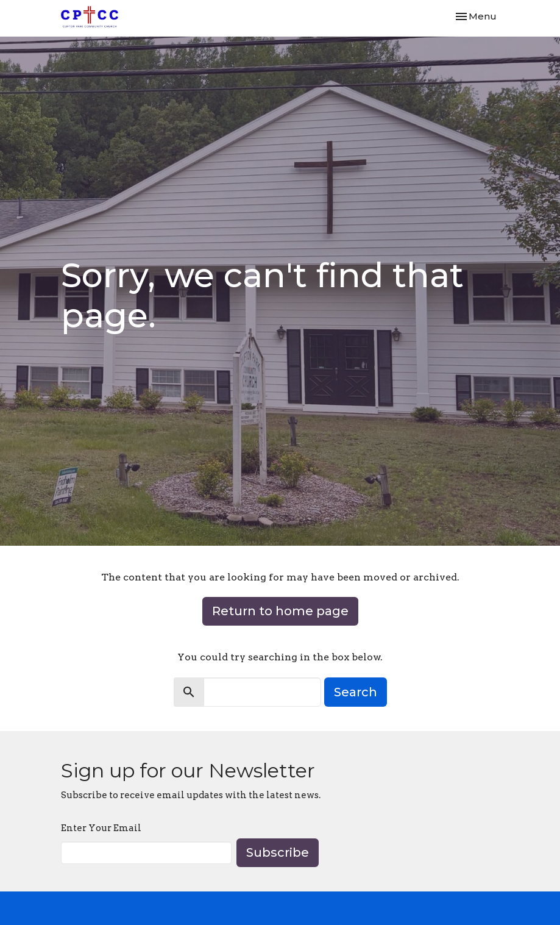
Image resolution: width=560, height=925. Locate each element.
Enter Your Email (101, 828)
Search (356, 692)
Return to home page (280, 611)
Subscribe (278, 852)
